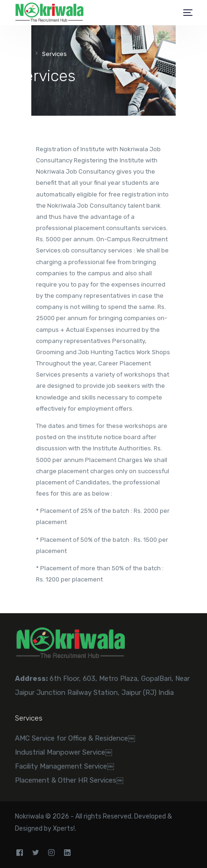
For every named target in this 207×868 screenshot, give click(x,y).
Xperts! (64, 829)
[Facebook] (20, 853)
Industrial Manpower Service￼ (64, 752)
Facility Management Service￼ (64, 766)
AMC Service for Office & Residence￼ (75, 738)
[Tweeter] (36, 853)
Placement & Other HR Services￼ (69, 780)
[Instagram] (51, 853)
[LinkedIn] (67, 853)
